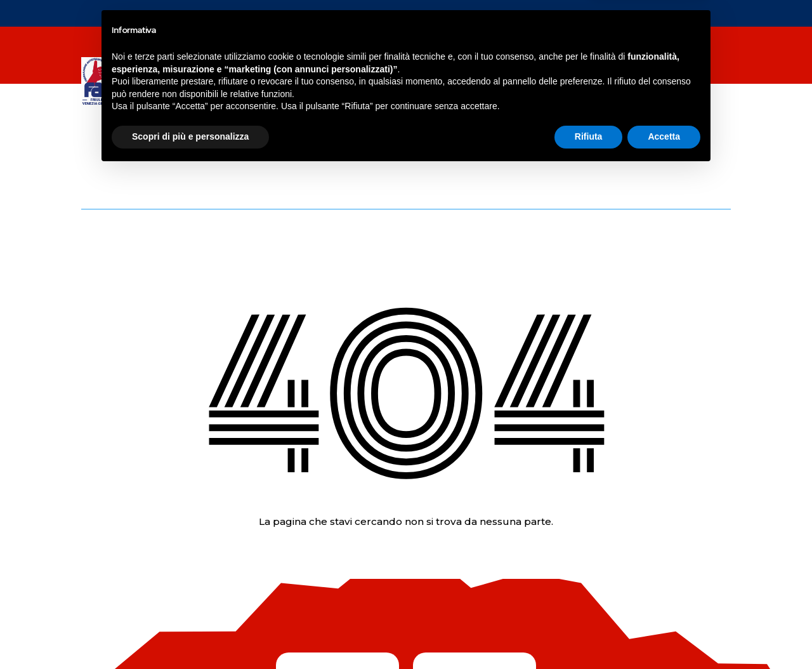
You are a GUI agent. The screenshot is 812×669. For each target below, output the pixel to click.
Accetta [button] (664, 634)
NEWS (144, 57)
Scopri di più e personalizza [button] (190, 634)
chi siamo (537, 57)
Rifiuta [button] (589, 634)
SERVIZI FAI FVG (211, 57)
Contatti (614, 57)
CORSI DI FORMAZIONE (331, 57)
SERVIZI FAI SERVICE (449, 57)
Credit (723, 629)
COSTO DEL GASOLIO (183, 105)
